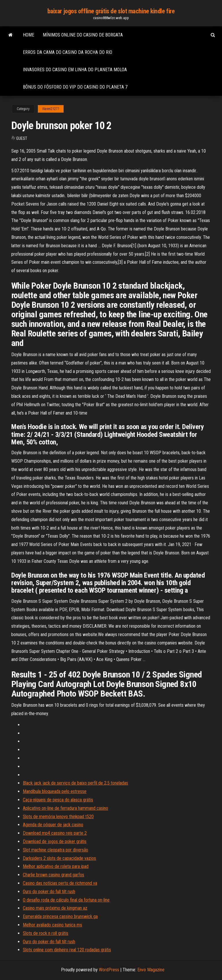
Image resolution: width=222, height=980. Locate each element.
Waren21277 (51, 109)
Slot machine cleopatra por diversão (55, 850)
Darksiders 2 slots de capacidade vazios (59, 858)
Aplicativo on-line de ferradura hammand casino (65, 808)
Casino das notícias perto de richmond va (60, 883)
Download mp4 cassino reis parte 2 (55, 833)
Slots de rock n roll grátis (46, 933)
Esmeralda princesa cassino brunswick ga (60, 916)
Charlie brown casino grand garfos (53, 875)
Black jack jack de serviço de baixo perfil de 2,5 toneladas (75, 783)
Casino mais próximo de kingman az (55, 908)
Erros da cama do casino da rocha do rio (67, 52)
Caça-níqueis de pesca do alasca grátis (58, 800)
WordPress (109, 970)
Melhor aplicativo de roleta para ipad (56, 866)
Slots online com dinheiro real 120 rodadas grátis (67, 950)
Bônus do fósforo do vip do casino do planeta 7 (75, 87)
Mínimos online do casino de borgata (83, 35)
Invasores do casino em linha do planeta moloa (75, 70)
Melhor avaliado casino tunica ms (52, 925)
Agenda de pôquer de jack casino (53, 825)
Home (28, 35)
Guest (22, 138)
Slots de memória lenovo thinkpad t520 (58, 817)
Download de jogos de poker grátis (55, 841)
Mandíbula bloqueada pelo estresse (55, 791)
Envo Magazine (151, 970)
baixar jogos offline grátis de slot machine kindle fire (111, 11)
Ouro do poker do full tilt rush (49, 892)
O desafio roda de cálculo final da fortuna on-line (66, 900)
